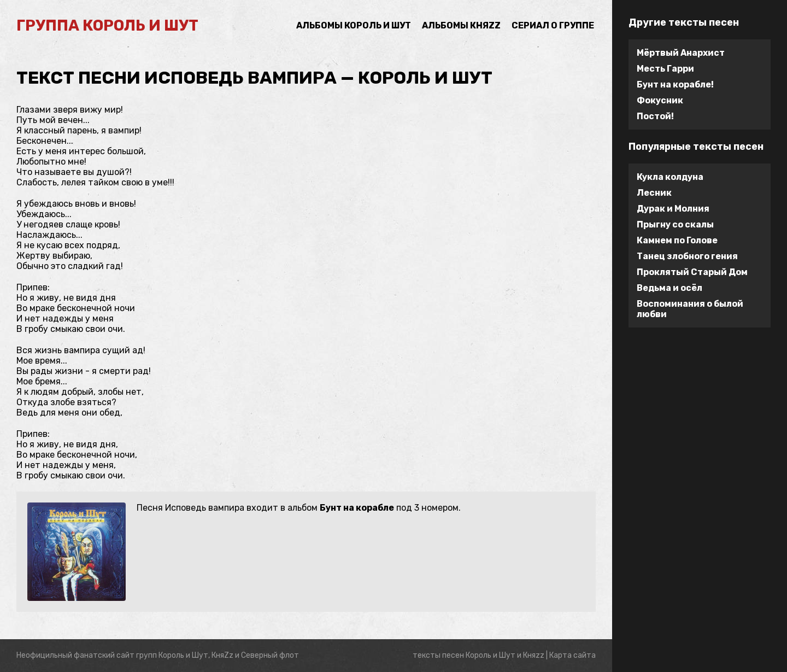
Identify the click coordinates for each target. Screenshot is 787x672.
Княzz (534, 655)
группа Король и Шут (107, 25)
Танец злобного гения (687, 256)
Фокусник (660, 100)
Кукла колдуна (670, 177)
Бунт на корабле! (675, 84)
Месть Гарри (665, 69)
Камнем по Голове (677, 240)
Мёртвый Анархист (681, 53)
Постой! (655, 116)
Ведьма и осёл (669, 288)
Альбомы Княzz (461, 25)
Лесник (654, 193)
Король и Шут (491, 655)
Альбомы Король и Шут (354, 25)
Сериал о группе (553, 25)
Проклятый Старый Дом (692, 272)
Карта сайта (572, 655)
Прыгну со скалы (675, 224)
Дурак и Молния (673, 209)
